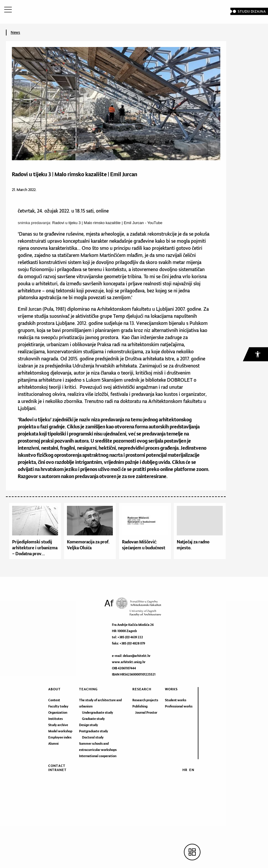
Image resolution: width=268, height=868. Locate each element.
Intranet (57, 770)
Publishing (140, 706)
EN (192, 770)
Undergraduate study (98, 712)
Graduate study (93, 719)
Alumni (53, 744)
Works (171, 689)
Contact (57, 766)
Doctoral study (93, 737)
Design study (89, 725)
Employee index (60, 737)
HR (185, 770)
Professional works (179, 706)
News (15, 32)
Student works (176, 700)
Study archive (58, 725)
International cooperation (98, 756)
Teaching (88, 689)
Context (54, 700)
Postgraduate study (94, 731)
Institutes (56, 719)
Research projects (145, 700)
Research (142, 689)
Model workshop (60, 731)
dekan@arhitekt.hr (137, 656)
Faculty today (58, 706)
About (54, 689)
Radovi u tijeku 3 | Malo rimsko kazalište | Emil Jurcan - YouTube (107, 223)
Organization (58, 712)
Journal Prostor (146, 712)
